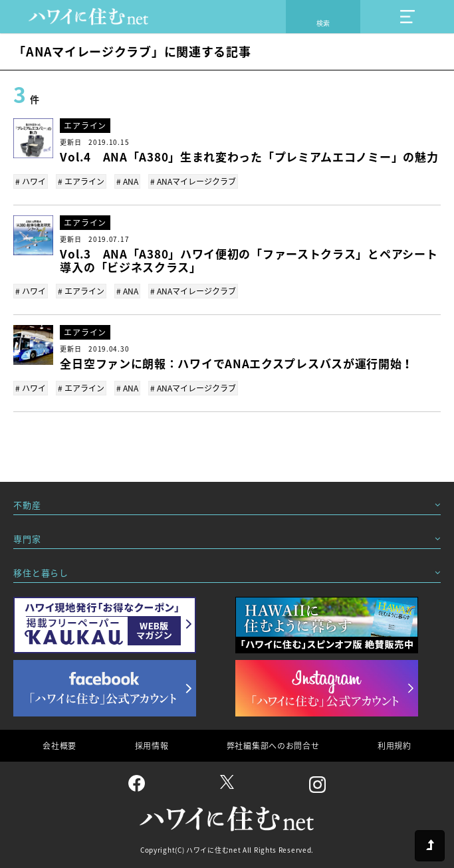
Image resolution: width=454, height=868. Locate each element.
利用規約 (395, 746)
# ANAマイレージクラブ (193, 181)
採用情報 (152, 746)
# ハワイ (31, 181)
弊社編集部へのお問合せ (273, 746)
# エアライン (81, 181)
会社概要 (59, 746)
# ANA (127, 181)
